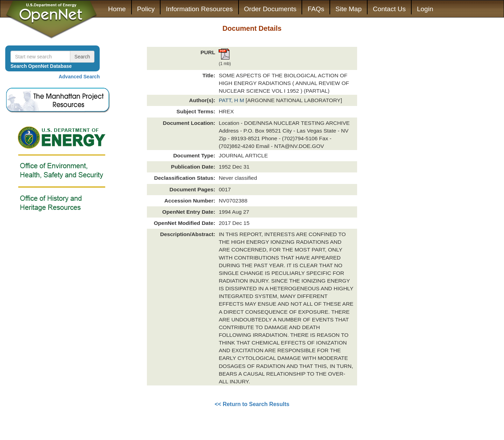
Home (117, 9)
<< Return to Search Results (252, 404)
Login (425, 9)
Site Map (349, 9)
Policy (146, 9)
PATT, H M (232, 100)
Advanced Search (79, 77)
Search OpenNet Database (41, 66)
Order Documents (270, 9)
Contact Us (389, 9)
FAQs (316, 9)
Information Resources (199, 9)
